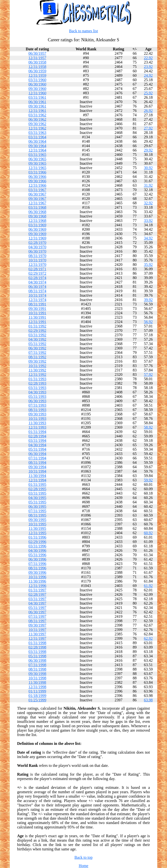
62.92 (148, 638)
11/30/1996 (37, 581)
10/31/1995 (37, 524)
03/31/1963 (37, 133)
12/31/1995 (37, 533)
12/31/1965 (37, 168)
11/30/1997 (37, 634)
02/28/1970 (37, 243)
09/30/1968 (37, 216)
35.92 (148, 265)
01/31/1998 (37, 643)
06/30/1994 (37, 454)
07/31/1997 (37, 616)
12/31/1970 (37, 265)
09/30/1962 (37, 124)
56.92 (148, 322)
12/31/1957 (37, 58)
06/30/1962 (37, 119)
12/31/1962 (37, 128)
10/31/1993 (37, 418)
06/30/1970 (37, 251)
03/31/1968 (37, 207)
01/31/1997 (37, 590)
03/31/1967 (37, 190)
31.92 (148, 185)
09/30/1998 (37, 674)
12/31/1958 (37, 67)
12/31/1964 (37, 150)
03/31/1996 (37, 546)
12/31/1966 (37, 185)
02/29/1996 (37, 542)
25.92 (148, 93)
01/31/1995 (37, 484)
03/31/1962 (37, 115)
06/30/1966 (37, 177)
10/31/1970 (37, 260)
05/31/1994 (37, 449)
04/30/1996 (37, 550)
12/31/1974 (37, 300)
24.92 (148, 75)
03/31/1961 (37, 97)
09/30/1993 (37, 414)
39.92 (148, 300)
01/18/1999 (37, 696)
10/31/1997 (37, 630)
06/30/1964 (37, 141)
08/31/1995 (37, 515)
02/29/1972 (37, 273)
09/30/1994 (37, 467)
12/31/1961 (37, 111)
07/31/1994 (37, 458)
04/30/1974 (37, 282)
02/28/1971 (37, 269)
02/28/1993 (37, 383)
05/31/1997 (37, 608)
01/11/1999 (37, 691)
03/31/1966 (37, 172)
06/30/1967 (37, 194)
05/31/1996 (37, 555)
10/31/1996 (37, 577)
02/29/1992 (37, 331)
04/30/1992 (37, 339)
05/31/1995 (37, 502)
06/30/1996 (37, 559)
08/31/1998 (37, 669)
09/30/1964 (37, 146)
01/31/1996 (37, 537)
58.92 (148, 427)
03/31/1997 (37, 599)
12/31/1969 (37, 238)
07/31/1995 (37, 511)
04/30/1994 (37, 445)
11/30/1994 (37, 476)
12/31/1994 (37, 480)
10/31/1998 (37, 678)
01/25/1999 (37, 700)
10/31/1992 (37, 366)
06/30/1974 (37, 287)
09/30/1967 (37, 199)
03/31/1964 (37, 137)
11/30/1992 (37, 370)
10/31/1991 (37, 313)
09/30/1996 (37, 572)
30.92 (148, 168)
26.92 (148, 111)
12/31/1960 (37, 93)
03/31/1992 (37, 335)
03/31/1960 (37, 80)
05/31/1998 (37, 656)
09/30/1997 (37, 625)
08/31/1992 (37, 357)
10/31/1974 (37, 295)
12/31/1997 (37, 638)
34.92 (148, 238)
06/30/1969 (37, 229)
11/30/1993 (37, 423)
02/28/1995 (37, 489)
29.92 (148, 150)
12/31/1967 (37, 203)
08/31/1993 (37, 410)
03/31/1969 (37, 225)
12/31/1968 (37, 221)
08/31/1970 (37, 256)
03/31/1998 (37, 652)
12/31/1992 (37, 374)
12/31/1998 (37, 687)
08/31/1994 (37, 462)
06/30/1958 (37, 62)
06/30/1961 (37, 102)
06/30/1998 (37, 660)
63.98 (148, 700)
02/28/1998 (37, 647)
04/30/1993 (37, 392)
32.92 (148, 203)
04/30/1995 (37, 498)
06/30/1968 (37, 212)
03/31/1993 (37, 388)
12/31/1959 (37, 75)
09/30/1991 (37, 309)
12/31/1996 (37, 586)
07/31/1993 (37, 405)
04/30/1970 (37, 247)
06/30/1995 (37, 506)
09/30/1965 (37, 163)
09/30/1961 (37, 106)
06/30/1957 (37, 53)
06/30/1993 (37, 401)
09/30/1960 (37, 89)
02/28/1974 (37, 278)
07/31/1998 (37, 665)
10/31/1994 (37, 471)
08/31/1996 (37, 568)
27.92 (148, 128)
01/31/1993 (37, 379)
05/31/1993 (37, 396)
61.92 (148, 586)
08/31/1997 (37, 621)
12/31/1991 (37, 322)
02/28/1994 (37, 436)
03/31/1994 (37, 440)
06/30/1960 (37, 84)
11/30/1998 (37, 682)
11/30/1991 (37, 317)
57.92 (148, 374)
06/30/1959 (37, 71)
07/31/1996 (37, 564)
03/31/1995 (37, 493)
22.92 (148, 58)
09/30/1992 (37, 361)
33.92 (148, 221)
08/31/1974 (37, 291)
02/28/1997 (37, 594)
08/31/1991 (37, 304)
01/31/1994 (37, 432)
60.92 (148, 533)
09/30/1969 (37, 234)
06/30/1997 (37, 612)
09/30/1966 (37, 181)
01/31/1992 (37, 326)
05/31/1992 (37, 344)
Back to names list (84, 31)
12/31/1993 (37, 427)
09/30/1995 (37, 520)
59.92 (148, 480)
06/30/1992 (37, 348)
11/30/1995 (37, 528)
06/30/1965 (37, 159)
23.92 (148, 67)
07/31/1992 (37, 353)
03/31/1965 (37, 155)
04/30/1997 (37, 603)
